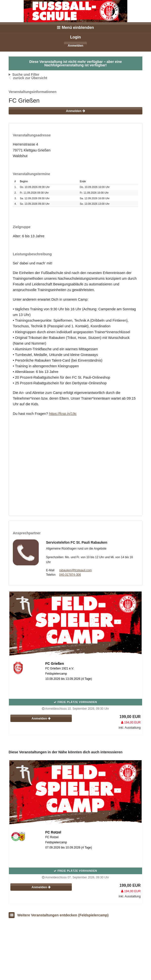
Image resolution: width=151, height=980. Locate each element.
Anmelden (76, 46)
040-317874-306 (70, 575)
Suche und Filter (26, 74)
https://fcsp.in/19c (63, 414)
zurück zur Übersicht (30, 78)
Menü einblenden (75, 28)
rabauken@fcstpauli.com (75, 570)
